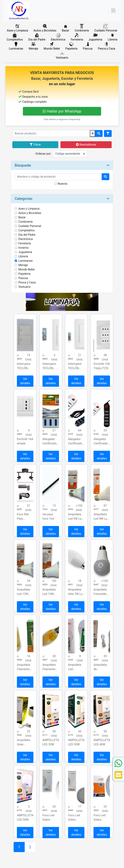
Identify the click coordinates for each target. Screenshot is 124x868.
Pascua (23, 278)
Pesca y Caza (27, 282)
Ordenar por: (43, 154)
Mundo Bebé (27, 269)
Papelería (24, 274)
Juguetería (25, 252)
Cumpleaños (27, 230)
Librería (23, 256)
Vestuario (25, 287)
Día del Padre (27, 235)
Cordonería (25, 222)
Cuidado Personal (30, 226)
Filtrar (35, 145)
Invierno (24, 248)
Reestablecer (86, 145)
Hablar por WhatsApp (62, 111)
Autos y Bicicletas (30, 213)
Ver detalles (25, 381)
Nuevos (63, 184)
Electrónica (26, 239)
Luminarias (26, 261)
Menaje (23, 265)
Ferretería (25, 243)
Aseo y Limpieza (29, 209)
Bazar (22, 217)
